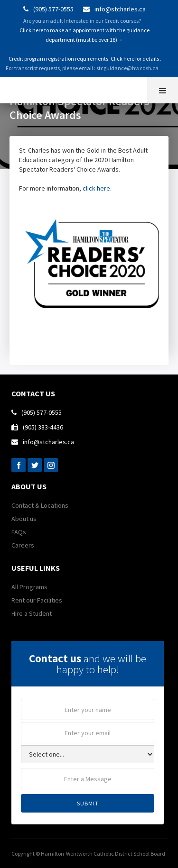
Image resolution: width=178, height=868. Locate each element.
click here (96, 188)
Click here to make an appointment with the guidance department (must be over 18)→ (84, 35)
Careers (23, 545)
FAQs (19, 532)
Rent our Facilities (37, 600)
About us (24, 519)
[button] (163, 90)
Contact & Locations (40, 505)
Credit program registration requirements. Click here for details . (84, 59)
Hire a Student (32, 613)
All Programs (29, 587)
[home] (7, 89)
